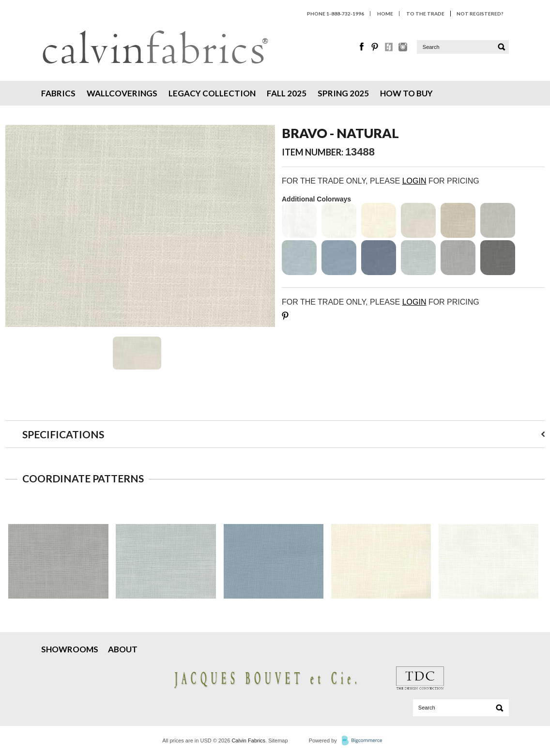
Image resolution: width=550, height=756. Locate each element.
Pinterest (376, 47)
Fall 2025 (287, 93)
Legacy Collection (212, 93)
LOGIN (414, 181)
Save (286, 316)
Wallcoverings (122, 93)
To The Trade (425, 14)
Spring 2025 (343, 93)
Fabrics (58, 93)
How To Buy (406, 93)
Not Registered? (480, 14)
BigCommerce (365, 741)
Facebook (362, 47)
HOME (385, 14)
